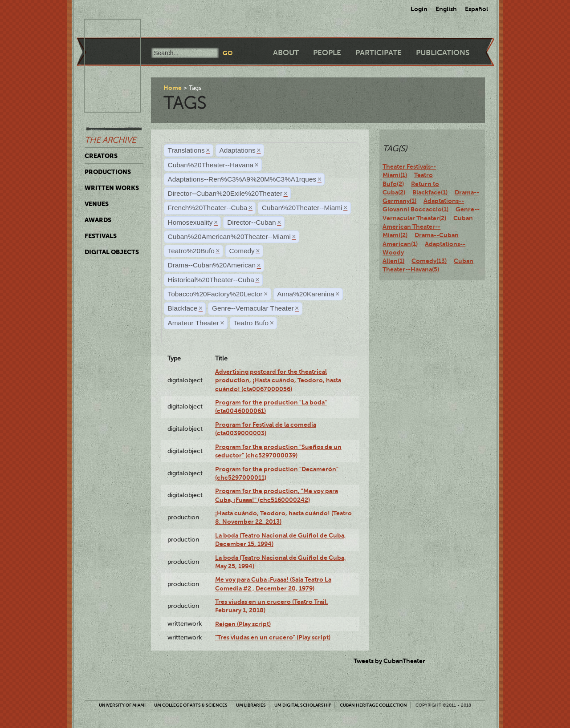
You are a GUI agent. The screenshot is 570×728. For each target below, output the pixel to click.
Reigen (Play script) (243, 624)
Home (173, 88)
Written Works (112, 188)
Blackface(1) (430, 192)
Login (419, 9)
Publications (443, 53)
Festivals (101, 236)
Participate (379, 53)
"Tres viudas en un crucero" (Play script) (273, 637)
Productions (108, 172)
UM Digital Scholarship (303, 705)
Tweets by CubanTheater (389, 661)
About (286, 53)
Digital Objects (112, 252)
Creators (101, 156)
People (327, 53)
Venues (97, 204)
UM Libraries (251, 705)
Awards (98, 220)
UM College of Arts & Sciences (191, 705)
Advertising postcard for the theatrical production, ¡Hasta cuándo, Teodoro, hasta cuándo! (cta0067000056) (278, 380)
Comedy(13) (429, 261)
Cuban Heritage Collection (373, 705)
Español (476, 9)
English (446, 9)
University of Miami (122, 705)
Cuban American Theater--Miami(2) (428, 227)
